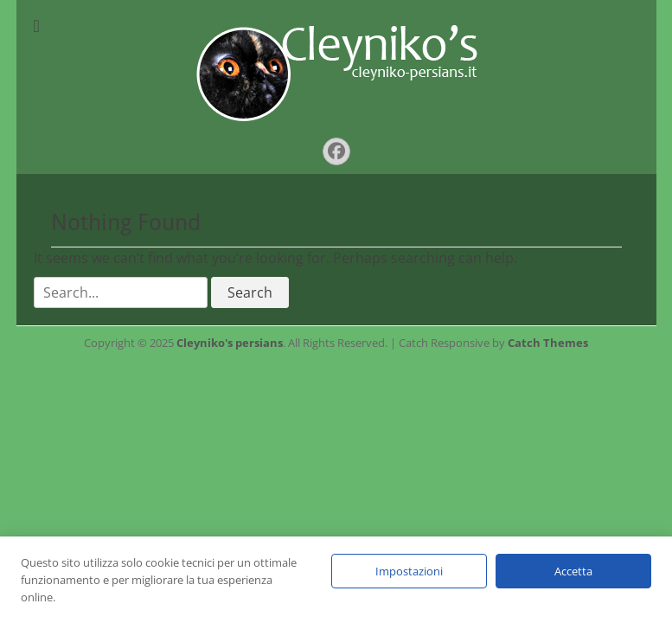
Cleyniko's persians (230, 343)
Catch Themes (548, 343)
